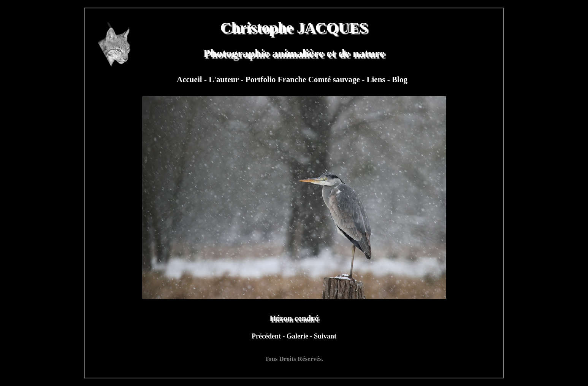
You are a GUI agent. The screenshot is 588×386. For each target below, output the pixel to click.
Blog (400, 79)
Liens (377, 79)
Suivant (325, 336)
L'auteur (225, 79)
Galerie (298, 336)
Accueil (190, 79)
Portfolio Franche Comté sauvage (304, 79)
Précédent (267, 336)
